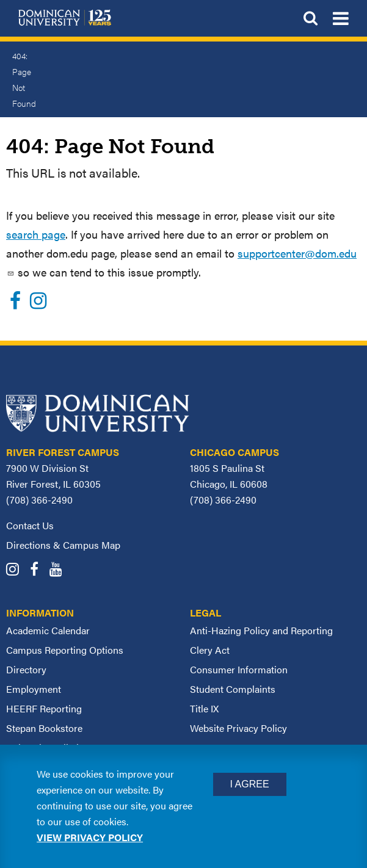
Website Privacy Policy (238, 728)
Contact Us (30, 525)
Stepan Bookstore (44, 728)
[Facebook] (15, 304)
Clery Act (210, 650)
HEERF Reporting (44, 708)
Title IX (204, 708)
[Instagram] (38, 304)
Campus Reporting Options (65, 650)
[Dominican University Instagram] (17, 570)
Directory (26, 669)
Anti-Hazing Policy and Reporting (261, 630)
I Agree (250, 784)
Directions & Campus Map (63, 545)
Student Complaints (233, 689)
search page (36, 234)
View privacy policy (90, 837)
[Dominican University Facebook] (38, 570)
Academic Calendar (48, 630)
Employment (34, 689)
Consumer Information (239, 669)
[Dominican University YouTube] (60, 570)
